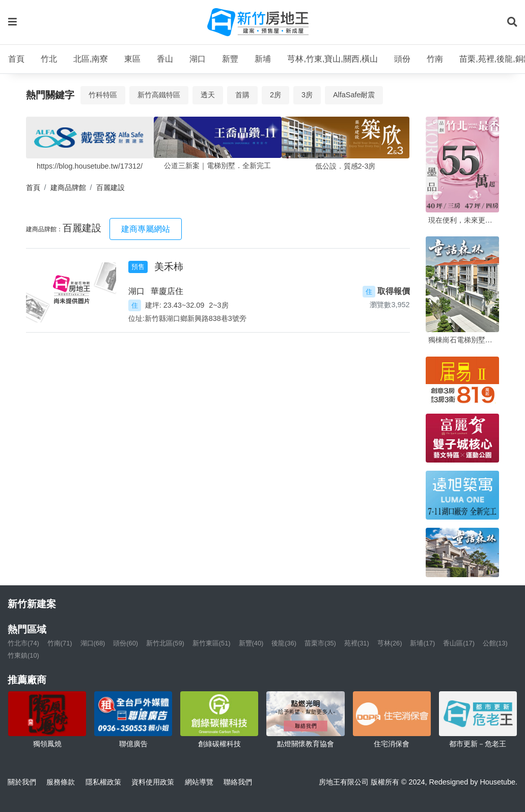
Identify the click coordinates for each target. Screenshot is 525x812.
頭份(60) (126, 643)
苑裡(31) (357, 643)
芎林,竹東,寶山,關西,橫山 (333, 59)
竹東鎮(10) (23, 655)
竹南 (435, 59)
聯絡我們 (238, 782)
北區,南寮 (91, 59)
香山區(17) (459, 643)
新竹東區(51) (212, 643)
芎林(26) (390, 643)
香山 (165, 59)
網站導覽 (199, 782)
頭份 (402, 59)
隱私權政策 (103, 782)
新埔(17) (422, 643)
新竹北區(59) (165, 643)
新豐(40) (251, 643)
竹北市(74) (23, 643)
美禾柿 (169, 267)
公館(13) (495, 643)
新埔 (263, 59)
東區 (132, 59)
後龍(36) (284, 643)
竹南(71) (60, 643)
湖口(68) (93, 643)
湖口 (198, 59)
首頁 (16, 59)
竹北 (49, 59)
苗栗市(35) (320, 643)
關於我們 (22, 782)
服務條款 (61, 782)
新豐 (230, 59)
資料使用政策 (153, 782)
